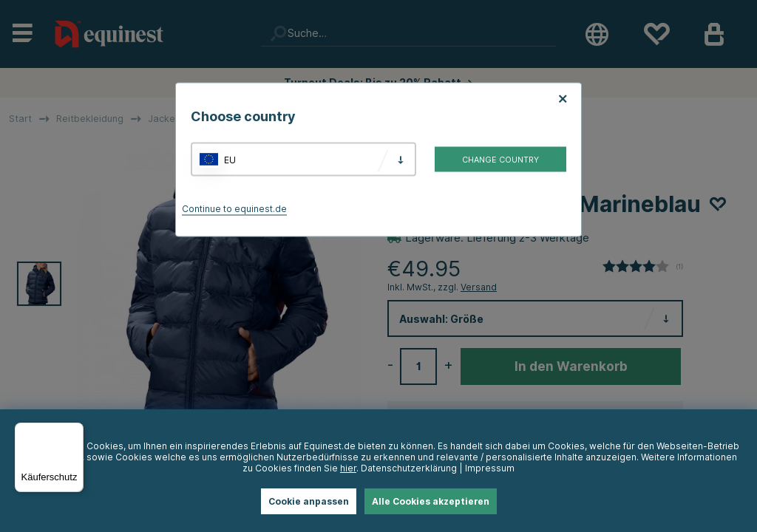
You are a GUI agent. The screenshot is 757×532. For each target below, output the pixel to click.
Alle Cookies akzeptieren (431, 501)
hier (348, 468)
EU (230, 159)
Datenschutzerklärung (409, 468)
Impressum (490, 468)
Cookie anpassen (309, 501)
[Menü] (75, 432)
